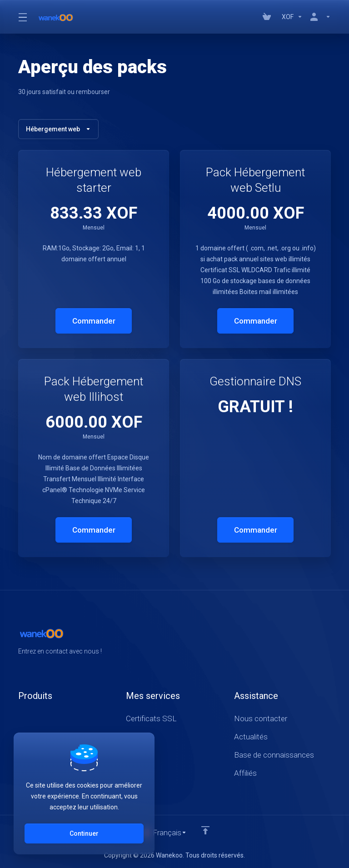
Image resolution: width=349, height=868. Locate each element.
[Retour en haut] (205, 830)
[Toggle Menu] (22, 17)
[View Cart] (269, 17)
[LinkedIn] (331, 640)
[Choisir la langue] (163, 833)
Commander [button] (94, 321)
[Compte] (319, 17)
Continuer (84, 833)
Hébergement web (58, 129)
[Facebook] (302, 640)
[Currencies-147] (292, 17)
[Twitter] (316, 640)
